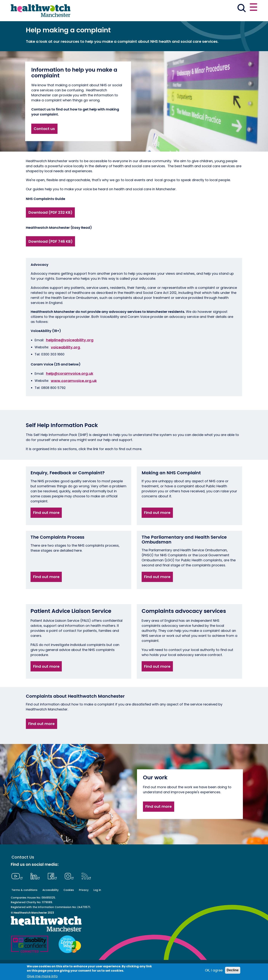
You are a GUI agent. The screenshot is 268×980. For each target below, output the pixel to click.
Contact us (239, 8)
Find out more (46, 525)
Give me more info (42, 976)
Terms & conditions (24, 903)
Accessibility (51, 903)
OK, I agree (214, 970)
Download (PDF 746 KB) (51, 254)
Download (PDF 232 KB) (50, 225)
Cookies (69, 903)
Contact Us (23, 870)
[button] (203, 8)
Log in (97, 903)
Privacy (84, 903)
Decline (233, 970)
